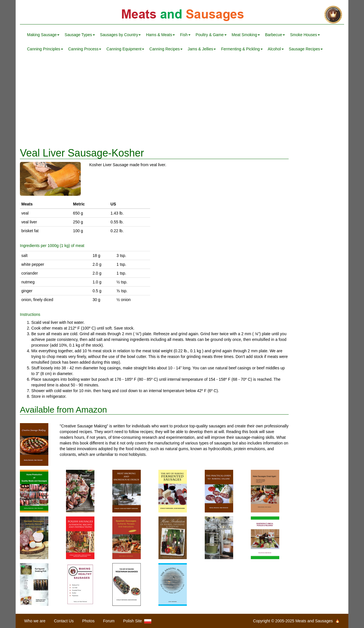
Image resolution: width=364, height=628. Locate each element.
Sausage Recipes (306, 49)
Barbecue (275, 35)
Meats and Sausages (182, 15)
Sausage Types (80, 35)
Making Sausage (43, 35)
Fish (185, 35)
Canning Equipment (125, 49)
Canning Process (85, 49)
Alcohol (276, 49)
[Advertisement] (182, 102)
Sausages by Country (121, 35)
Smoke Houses (305, 35)
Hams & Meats (160, 35)
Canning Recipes (166, 49)
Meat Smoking (246, 35)
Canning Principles (45, 49)
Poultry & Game (211, 35)
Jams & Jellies (202, 49)
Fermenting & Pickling (242, 49)
